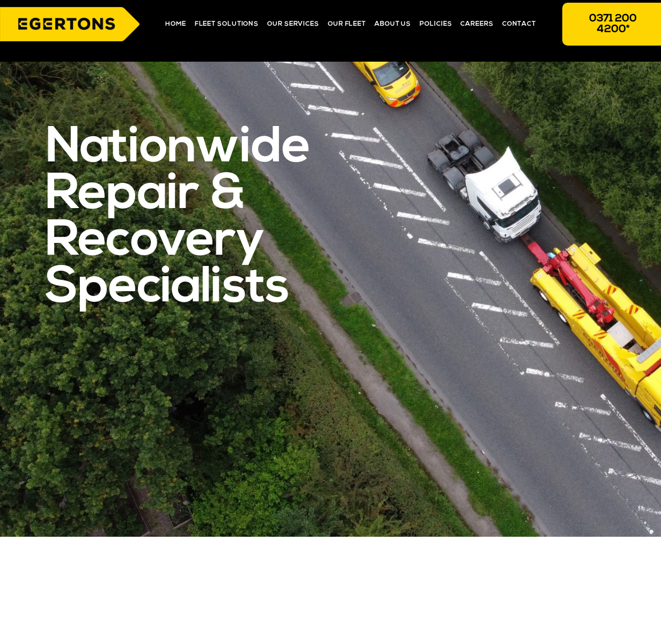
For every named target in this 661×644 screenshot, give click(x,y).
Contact (519, 24)
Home (176, 24)
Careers (477, 24)
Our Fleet (347, 24)
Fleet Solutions (227, 24)
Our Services (293, 24)
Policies (436, 24)
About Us (393, 24)
